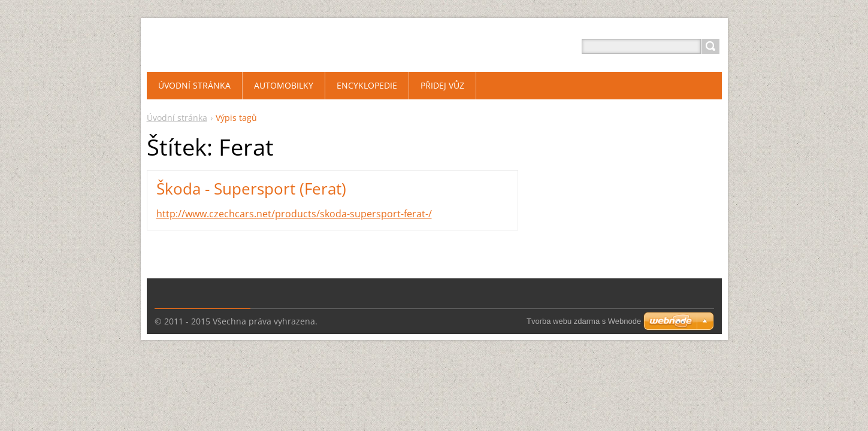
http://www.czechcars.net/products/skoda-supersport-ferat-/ (294, 214)
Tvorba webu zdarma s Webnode (584, 321)
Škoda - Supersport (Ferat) (251, 189)
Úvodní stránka (177, 118)
